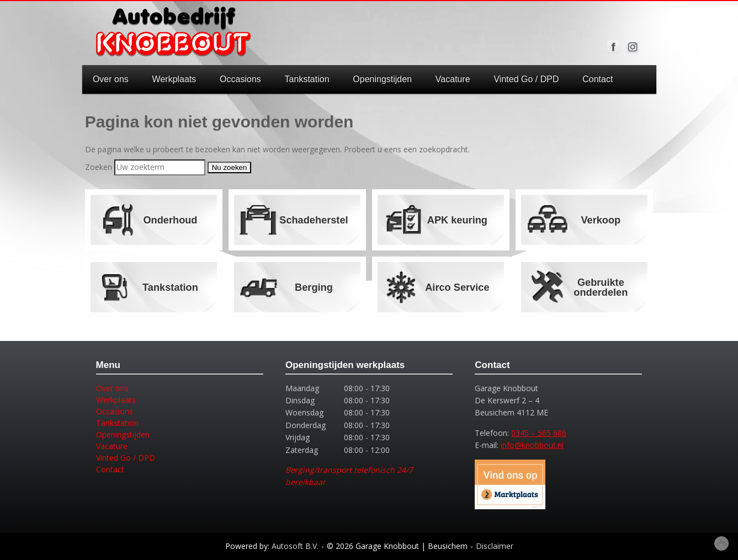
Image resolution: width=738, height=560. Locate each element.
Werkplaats (174, 79)
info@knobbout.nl (532, 445)
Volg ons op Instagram (633, 47)
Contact (598, 79)
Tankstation (307, 79)
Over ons (111, 79)
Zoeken (99, 167)
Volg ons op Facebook (613, 47)
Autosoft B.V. (295, 546)
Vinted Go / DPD (526, 79)
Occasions (240, 79)
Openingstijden (382, 79)
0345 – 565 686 (539, 433)
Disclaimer (495, 546)
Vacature (453, 79)
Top (721, 543)
